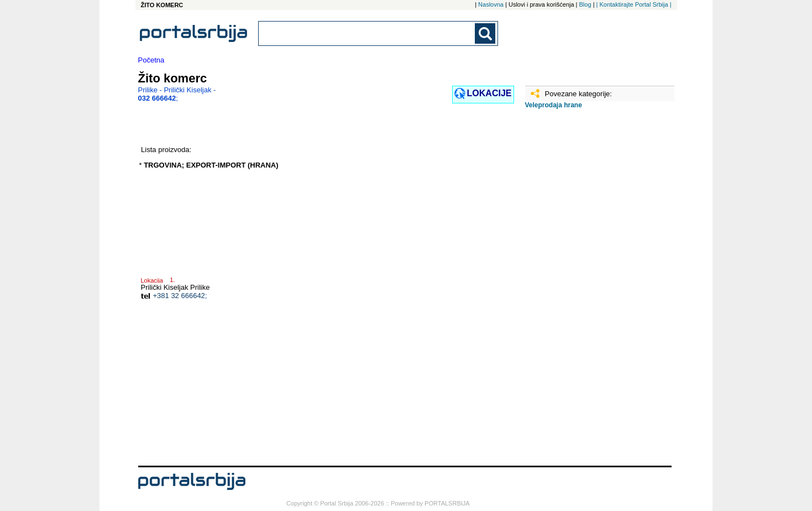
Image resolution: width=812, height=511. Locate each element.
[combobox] (368, 33)
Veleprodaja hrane (554, 105)
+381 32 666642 (179, 296)
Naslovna (491, 4)
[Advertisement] (580, 291)
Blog (585, 4)
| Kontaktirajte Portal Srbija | (634, 4)
